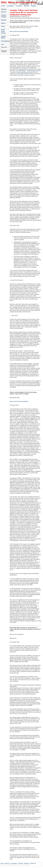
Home (3, 6)
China (3, 26)
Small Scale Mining (3, 31)
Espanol (34, 6)
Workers (4, 20)
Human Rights (3, 37)
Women (3, 12)
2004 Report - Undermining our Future (30, 71)
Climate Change (4, 16)
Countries (19, 6)
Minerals (26, 6)
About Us (7, 863)
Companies (10, 6)
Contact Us (33, 863)
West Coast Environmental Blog (19, 31)
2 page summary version (26, 74)
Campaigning (5, 41)
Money (3, 23)
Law (2, 44)
